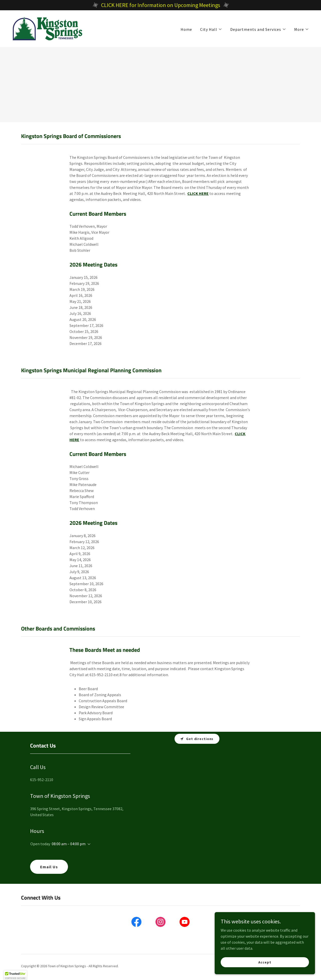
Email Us (49, 867)
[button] (211, 29)
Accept (265, 962)
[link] (48, 28)
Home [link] (186, 29)
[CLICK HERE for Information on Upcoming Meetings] (160, 5)
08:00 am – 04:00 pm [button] (69, 844)
